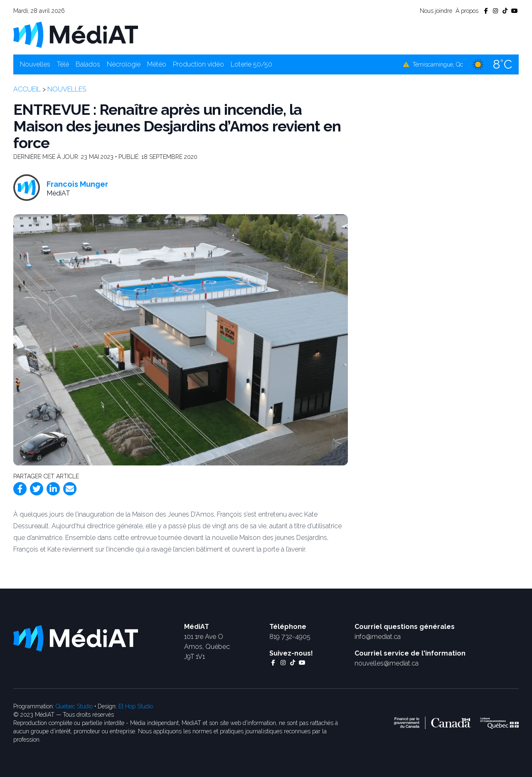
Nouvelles (35, 64)
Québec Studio (74, 706)
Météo (157, 64)
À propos (467, 11)
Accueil (27, 89)
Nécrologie (124, 64)
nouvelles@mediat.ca (387, 663)
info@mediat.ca (378, 637)
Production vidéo (198, 64)
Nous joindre (436, 11)
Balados (88, 64)
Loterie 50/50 (251, 64)
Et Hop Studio (136, 706)
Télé (63, 64)
